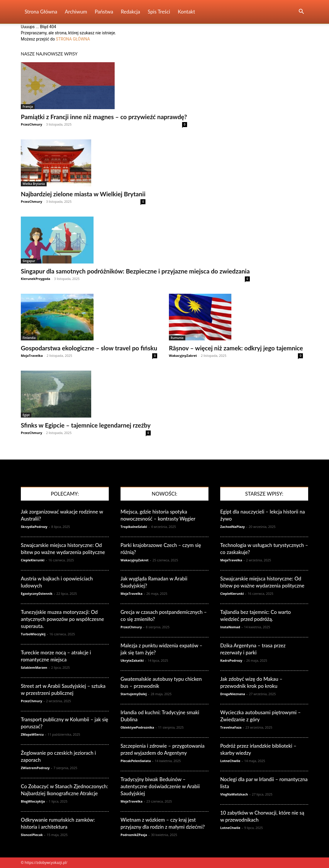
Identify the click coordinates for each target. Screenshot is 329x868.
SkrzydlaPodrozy (34, 527)
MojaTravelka (32, 356)
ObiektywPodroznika (137, 727)
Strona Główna (41, 12)
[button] (301, 12)
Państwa (104, 12)
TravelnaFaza (231, 727)
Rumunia (177, 338)
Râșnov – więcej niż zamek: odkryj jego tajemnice (236, 348)
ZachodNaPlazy (233, 527)
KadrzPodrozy (231, 660)
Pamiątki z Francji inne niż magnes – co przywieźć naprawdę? (104, 117)
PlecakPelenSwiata (136, 761)
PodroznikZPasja (134, 835)
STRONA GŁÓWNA (73, 39)
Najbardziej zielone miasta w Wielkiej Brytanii (83, 194)
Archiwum (76, 12)
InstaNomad (230, 627)
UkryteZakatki (132, 660)
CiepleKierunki (33, 560)
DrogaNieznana (233, 694)
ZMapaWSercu (32, 734)
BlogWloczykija (33, 801)
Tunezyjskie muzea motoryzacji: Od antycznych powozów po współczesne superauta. (62, 619)
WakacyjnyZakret (183, 356)
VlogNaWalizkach (234, 794)
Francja (28, 107)
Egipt (26, 415)
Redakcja (130, 12)
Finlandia (29, 338)
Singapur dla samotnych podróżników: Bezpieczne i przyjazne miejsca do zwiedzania (135, 271)
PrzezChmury (32, 124)
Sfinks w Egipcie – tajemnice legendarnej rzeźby (86, 425)
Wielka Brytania (34, 184)
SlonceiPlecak (32, 835)
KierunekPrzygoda (35, 279)
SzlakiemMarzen (34, 667)
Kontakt (186, 12)
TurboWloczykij (33, 634)
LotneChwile (230, 761)
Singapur (29, 261)
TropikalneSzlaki (134, 527)
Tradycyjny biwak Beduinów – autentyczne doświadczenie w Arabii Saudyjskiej (160, 786)
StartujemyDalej (134, 694)
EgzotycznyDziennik (37, 593)
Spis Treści (159, 12)
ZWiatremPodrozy (35, 768)
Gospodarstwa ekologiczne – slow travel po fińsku (89, 348)
